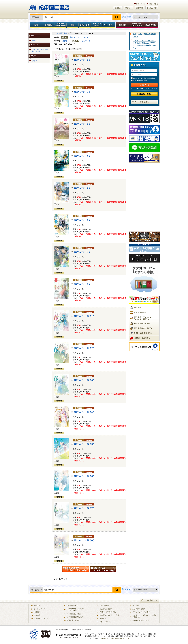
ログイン (129, 8)
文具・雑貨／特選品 (97, 25)
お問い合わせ (153, 4)
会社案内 (122, 25)
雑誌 (73, 25)
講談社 (35, 61)
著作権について (105, 622)
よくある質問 (152, 8)
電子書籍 (48, 25)
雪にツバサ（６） (82, 60)
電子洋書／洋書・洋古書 (60, 25)
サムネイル (86, 41)
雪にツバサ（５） (82, 284)
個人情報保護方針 (106, 609)
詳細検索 (127, 17)
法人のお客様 (151, 25)
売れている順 (83, 37)
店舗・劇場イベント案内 (137, 25)
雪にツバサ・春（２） (84, 348)
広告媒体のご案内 (139, 609)
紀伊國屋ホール (72, 606)
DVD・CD (85, 25)
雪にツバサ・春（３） (84, 380)
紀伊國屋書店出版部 (74, 614)
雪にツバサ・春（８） (84, 540)
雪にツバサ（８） (82, 124)
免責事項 (103, 618)
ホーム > (56, 33)
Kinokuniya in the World (141, 620)
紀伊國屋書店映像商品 (75, 617)
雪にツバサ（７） (82, 92)
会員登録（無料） (144, 94)
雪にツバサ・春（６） (84, 476)
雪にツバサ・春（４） (84, 412)
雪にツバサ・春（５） (84, 444)
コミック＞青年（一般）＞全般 (40, 50)
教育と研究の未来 (73, 620)
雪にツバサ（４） (82, 252)
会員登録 (118, 8)
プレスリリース (40, 609)
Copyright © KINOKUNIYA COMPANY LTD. (115, 638)
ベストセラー (109, 25)
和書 (35, 25)
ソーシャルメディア (41, 618)
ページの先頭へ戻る (150, 600)
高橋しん (35, 41)
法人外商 (136, 606)
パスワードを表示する (145, 81)
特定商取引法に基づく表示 (109, 615)
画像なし (66, 41)
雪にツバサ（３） (82, 220)
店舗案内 (37, 615)
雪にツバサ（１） (82, 156)
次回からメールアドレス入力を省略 (145, 78)
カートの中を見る (144, 102)
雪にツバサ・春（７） (84, 508)
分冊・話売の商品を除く (63, 44)
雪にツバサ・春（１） (84, 316)
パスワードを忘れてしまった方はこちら (144, 88)
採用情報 (139, 8)
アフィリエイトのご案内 (141, 612)
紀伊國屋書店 (49, 6)
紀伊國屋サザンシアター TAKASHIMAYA (76, 610)
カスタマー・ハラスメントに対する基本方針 (144, 616)
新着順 (73, 37)
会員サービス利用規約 (108, 612)
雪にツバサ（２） (82, 188)
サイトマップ (141, 4)
